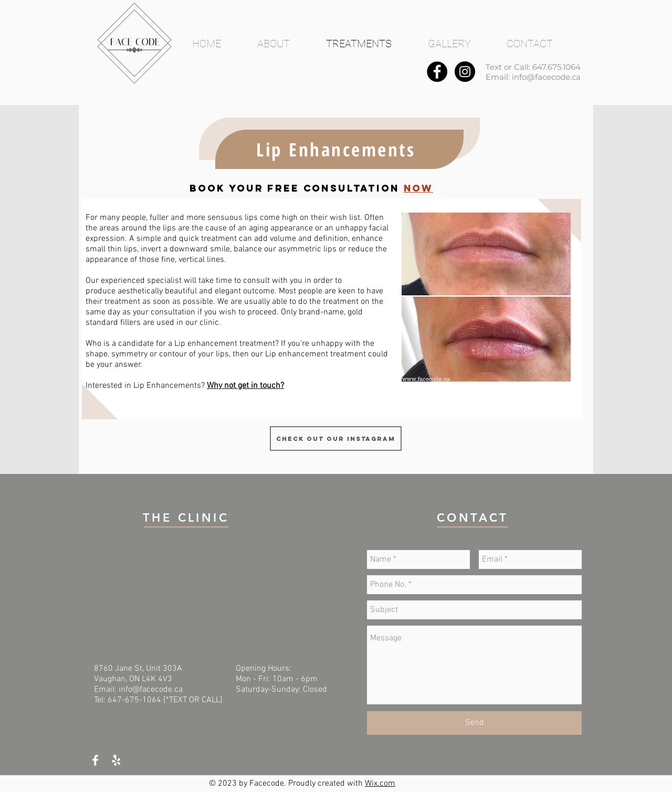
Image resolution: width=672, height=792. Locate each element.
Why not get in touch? (245, 386)
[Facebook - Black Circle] (437, 72)
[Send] (474, 723)
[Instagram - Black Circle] (465, 72)
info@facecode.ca (546, 77)
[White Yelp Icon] (116, 760)
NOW (419, 188)
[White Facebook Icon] (95, 760)
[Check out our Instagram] (336, 439)
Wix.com (380, 784)
